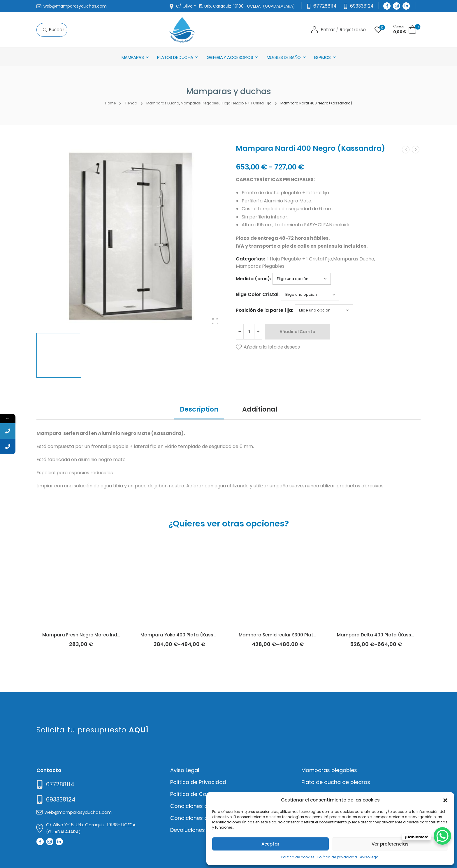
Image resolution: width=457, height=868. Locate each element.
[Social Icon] (387, 6)
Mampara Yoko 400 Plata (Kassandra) (185, 635)
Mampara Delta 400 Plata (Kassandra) (382, 635)
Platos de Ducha (175, 57)
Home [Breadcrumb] (110, 103)
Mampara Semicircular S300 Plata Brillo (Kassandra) (299, 635)
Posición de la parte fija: (264, 310)
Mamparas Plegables (260, 266)
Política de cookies (298, 857)
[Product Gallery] (215, 321)
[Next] (416, 150)
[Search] (55, 30)
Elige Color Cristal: (258, 294)
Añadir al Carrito (297, 332)
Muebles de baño (284, 57)
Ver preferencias (390, 844)
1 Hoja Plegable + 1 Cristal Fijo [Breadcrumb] (246, 103)
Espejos (322, 57)
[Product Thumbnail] (130, 236)
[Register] (353, 30)
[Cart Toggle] (405, 29)
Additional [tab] (260, 409)
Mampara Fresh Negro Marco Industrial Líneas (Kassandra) (111, 635)
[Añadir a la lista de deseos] (268, 347)
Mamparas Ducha (354, 259)
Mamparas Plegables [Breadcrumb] (200, 103)
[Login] (323, 30)
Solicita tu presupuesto (93, 730)
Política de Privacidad (198, 782)
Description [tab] (199, 409)
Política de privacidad (337, 857)
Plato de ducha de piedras (336, 782)
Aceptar (270, 844)
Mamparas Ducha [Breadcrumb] (163, 103)
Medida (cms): (253, 279)
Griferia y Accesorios (230, 57)
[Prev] (406, 150)
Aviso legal (370, 857)
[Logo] (182, 30)
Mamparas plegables (329, 770)
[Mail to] (72, 6)
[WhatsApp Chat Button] (442, 836)
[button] (445, 800)
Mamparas (133, 57)
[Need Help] (358, 6)
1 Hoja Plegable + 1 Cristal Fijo (300, 259)
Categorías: (250, 259)
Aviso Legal (185, 770)
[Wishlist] (378, 30)
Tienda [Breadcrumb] (131, 103)
